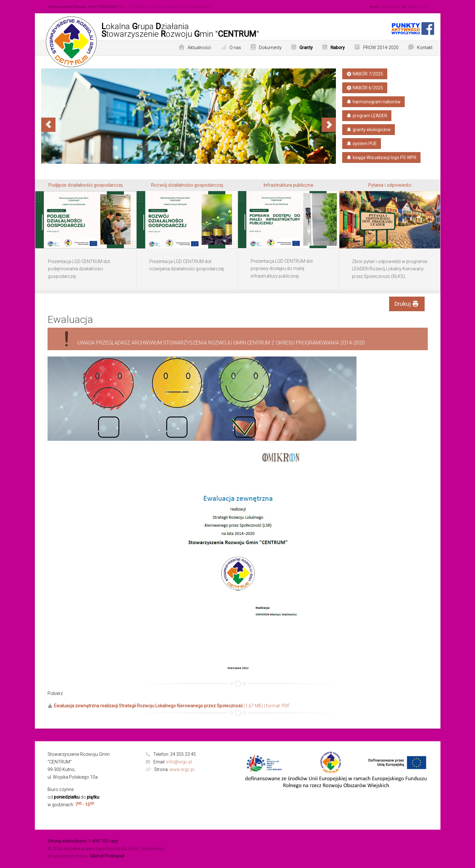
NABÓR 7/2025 (364, 74)
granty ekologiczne (369, 130)
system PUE (362, 144)
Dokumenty (270, 48)
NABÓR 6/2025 (364, 88)
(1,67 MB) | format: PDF (169, 706)
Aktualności (199, 48)
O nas (235, 48)
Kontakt (425, 48)
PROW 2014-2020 (381, 48)
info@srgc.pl (179, 762)
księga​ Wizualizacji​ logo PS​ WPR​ (382, 158)
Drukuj (407, 304)
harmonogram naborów (374, 102)
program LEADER (367, 116)
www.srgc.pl (182, 769)
